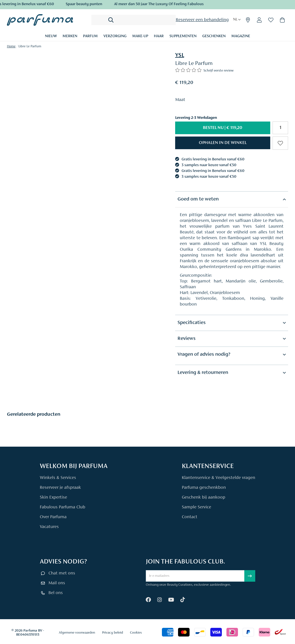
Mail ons (57, 583)
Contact (190, 517)
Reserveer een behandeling (202, 20)
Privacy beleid (112, 633)
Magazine (241, 36)
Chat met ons (62, 573)
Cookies (136, 633)
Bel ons (56, 593)
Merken (70, 36)
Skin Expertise (53, 497)
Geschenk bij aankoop (204, 497)
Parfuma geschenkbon (204, 488)
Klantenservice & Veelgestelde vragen (219, 478)
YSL (180, 55)
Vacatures (49, 527)
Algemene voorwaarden (77, 633)
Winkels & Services (58, 478)
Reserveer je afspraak (60, 488)
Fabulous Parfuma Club (63, 507)
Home (11, 46)
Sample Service (196, 507)
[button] (223, 143)
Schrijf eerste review (219, 71)
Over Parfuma (53, 517)
